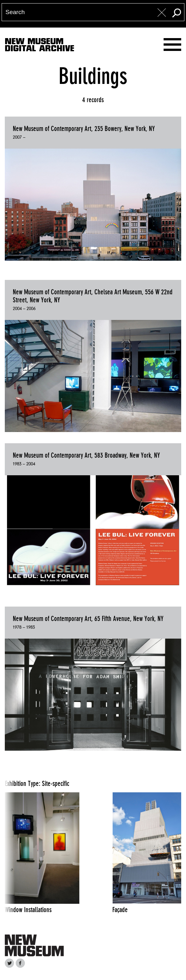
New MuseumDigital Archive (40, 46)
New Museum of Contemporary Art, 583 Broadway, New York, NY (86, 455)
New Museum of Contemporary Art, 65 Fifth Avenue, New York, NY (88, 619)
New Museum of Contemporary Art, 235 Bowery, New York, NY (84, 129)
